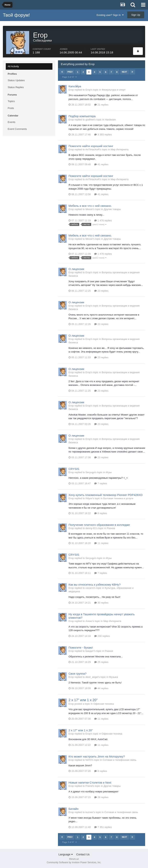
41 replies (101, 164)
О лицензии (76, 269)
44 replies (101, 688)
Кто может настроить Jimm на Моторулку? (97, 756)
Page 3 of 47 (69, 77)
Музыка (113, 677)
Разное (111, 528)
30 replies (101, 603)
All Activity (13, 66)
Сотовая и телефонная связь (120, 760)
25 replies (101, 662)
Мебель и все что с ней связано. (90, 206)
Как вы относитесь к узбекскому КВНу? (95, 585)
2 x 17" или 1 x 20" (83, 700)
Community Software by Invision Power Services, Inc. (74, 862)
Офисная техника (104, 704)
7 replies (101, 483)
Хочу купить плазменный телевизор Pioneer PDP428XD (106, 495)
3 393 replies (103, 135)
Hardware (110, 120)
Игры (109, 472)
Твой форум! (16, 15)
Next (124, 72)
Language (65, 854)
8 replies (101, 513)
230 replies (102, 636)
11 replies (101, 543)
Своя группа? (77, 674)
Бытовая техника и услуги (118, 498)
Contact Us (83, 854)
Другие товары (112, 209)
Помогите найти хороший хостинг (91, 146)
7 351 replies (103, 827)
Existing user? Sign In (110, 15)
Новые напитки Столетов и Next (90, 783)
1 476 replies (103, 220)
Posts (11, 108)
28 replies (101, 797)
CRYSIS (74, 469)
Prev (70, 72)
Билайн (74, 809)
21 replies (101, 105)
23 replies (101, 291)
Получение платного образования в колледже (99, 525)
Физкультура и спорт (114, 90)
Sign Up (136, 15)
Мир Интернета (120, 149)
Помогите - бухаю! (81, 648)
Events (12, 122)
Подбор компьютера (82, 116)
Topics (11, 101)
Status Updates (16, 80)
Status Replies (16, 87)
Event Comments (17, 129)
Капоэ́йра (75, 86)
